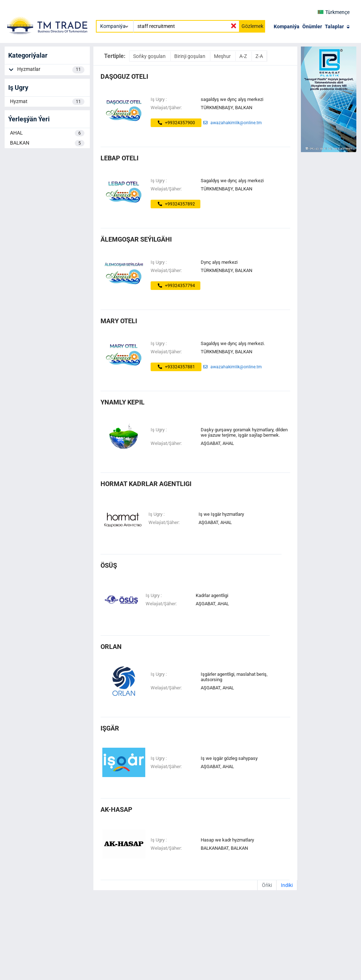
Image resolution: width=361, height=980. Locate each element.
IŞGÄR (110, 728)
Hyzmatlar (51, 70)
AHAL (47, 133)
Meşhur (223, 56)
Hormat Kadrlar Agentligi (146, 484)
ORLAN (111, 647)
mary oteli (119, 321)
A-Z (244, 56)
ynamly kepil (123, 402)
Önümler (312, 26)
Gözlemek (252, 26)
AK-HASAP (116, 809)
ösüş (109, 565)
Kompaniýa (287, 26)
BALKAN (47, 143)
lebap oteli (119, 158)
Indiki (287, 885)
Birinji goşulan (190, 56)
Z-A (259, 56)
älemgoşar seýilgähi (136, 239)
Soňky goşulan (150, 56)
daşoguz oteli (124, 76)
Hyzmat (47, 102)
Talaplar (334, 26)
